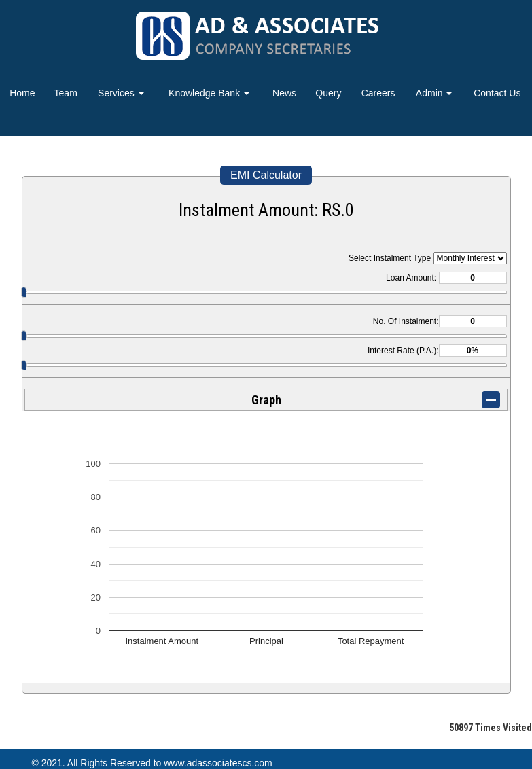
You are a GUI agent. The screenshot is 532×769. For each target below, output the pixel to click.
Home (22, 93)
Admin (434, 93)
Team (66, 93)
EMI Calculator (266, 175)
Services (121, 93)
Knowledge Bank (209, 93)
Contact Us (497, 93)
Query (328, 93)
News (284, 93)
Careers (378, 93)
